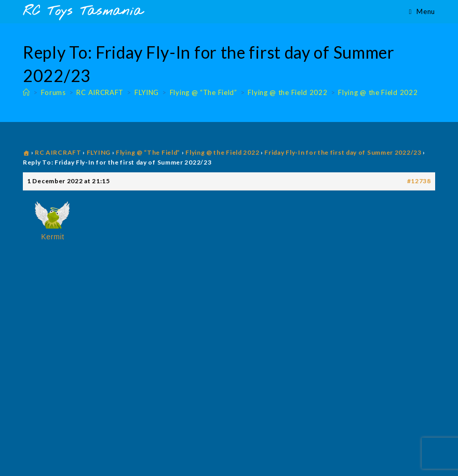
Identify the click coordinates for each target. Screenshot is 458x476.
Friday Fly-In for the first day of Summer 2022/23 (343, 152)
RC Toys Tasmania (83, 12)
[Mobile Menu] (422, 11)
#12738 (419, 181)
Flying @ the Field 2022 (378, 92)
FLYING (99, 152)
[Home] (26, 92)
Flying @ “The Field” (148, 152)
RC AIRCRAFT (58, 152)
